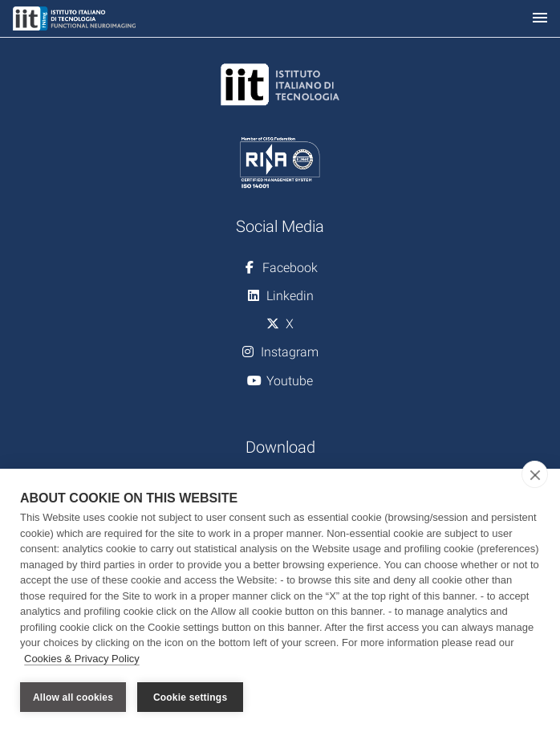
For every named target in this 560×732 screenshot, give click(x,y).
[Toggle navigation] (540, 19)
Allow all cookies (73, 697)
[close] (535, 474)
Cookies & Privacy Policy (82, 659)
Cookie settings (190, 697)
